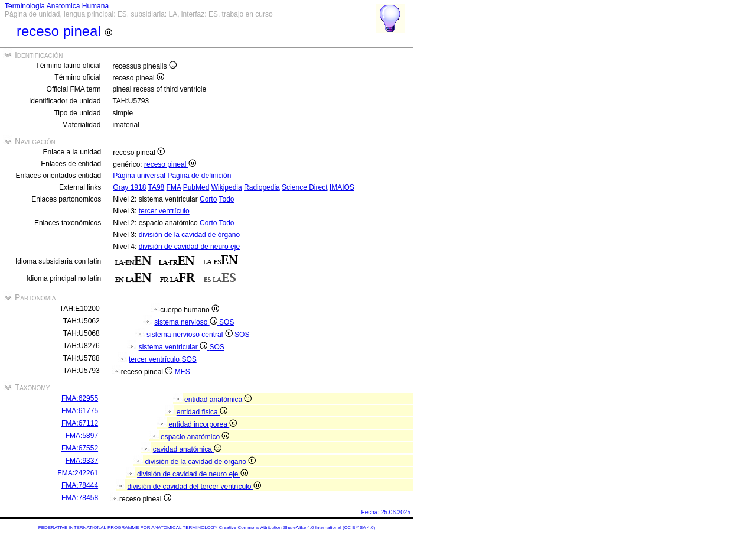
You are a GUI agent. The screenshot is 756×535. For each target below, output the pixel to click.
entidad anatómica (218, 400)
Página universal (139, 176)
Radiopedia (262, 187)
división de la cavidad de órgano (189, 235)
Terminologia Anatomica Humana (57, 6)
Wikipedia (227, 187)
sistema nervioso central (190, 335)
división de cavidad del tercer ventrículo (194, 487)
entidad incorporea (203, 424)
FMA (174, 187)
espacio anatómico (195, 437)
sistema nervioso (187, 322)
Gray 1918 (129, 187)
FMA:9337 (82, 461)
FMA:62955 (80, 398)
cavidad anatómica (187, 449)
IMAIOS (342, 187)
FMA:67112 (80, 423)
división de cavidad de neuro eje (189, 247)
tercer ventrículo (164, 211)
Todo (226, 199)
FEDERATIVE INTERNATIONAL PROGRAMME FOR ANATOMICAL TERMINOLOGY (128, 528)
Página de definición (199, 176)
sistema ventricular (174, 347)
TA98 (156, 187)
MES (183, 372)
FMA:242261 (78, 473)
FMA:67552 (80, 448)
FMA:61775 (80, 411)
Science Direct (304, 187)
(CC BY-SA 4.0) (359, 528)
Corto (208, 199)
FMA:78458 (80, 498)
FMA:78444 (80, 485)
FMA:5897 (82, 436)
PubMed (196, 187)
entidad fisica (202, 412)
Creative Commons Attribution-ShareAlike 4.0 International (280, 528)
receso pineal (170, 164)
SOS (227, 322)
